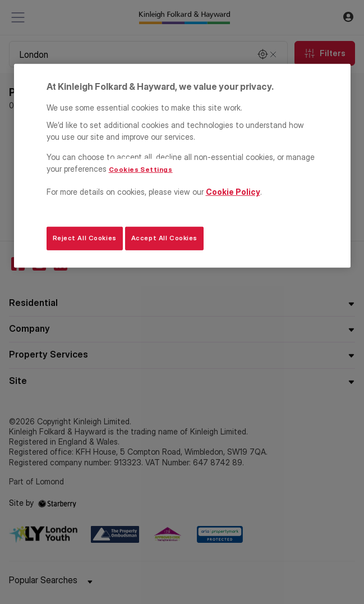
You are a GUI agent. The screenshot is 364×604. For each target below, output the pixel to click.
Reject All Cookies (85, 238)
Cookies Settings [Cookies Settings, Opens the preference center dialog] (141, 170)
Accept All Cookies (164, 238)
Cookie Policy (233, 192)
